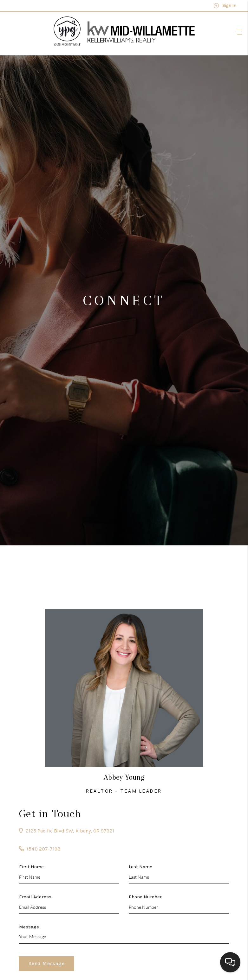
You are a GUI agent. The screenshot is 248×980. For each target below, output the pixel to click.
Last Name (140, 867)
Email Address (35, 897)
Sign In (225, 6)
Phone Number (145, 897)
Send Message (47, 963)
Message (29, 927)
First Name (31, 867)
